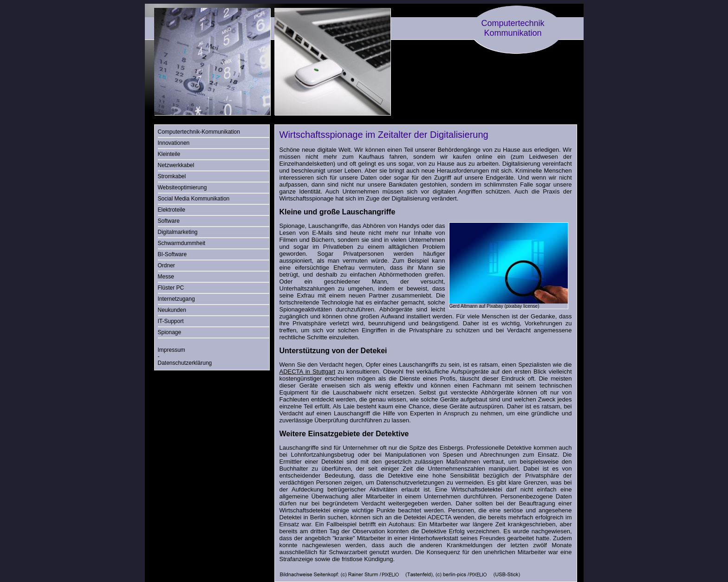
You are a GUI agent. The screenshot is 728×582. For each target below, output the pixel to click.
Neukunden (172, 310)
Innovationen (174, 143)
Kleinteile (169, 154)
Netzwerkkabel (176, 165)
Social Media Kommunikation (194, 199)
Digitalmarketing (178, 232)
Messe (166, 277)
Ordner (166, 265)
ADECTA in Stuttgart (308, 372)
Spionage (170, 332)
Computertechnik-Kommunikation (199, 132)
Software (169, 221)
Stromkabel (172, 176)
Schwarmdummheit (182, 243)
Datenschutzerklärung (185, 363)
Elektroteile (172, 210)
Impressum (172, 350)
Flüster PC (171, 288)
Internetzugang (176, 299)
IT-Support (171, 321)
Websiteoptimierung (182, 188)
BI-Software (172, 254)
